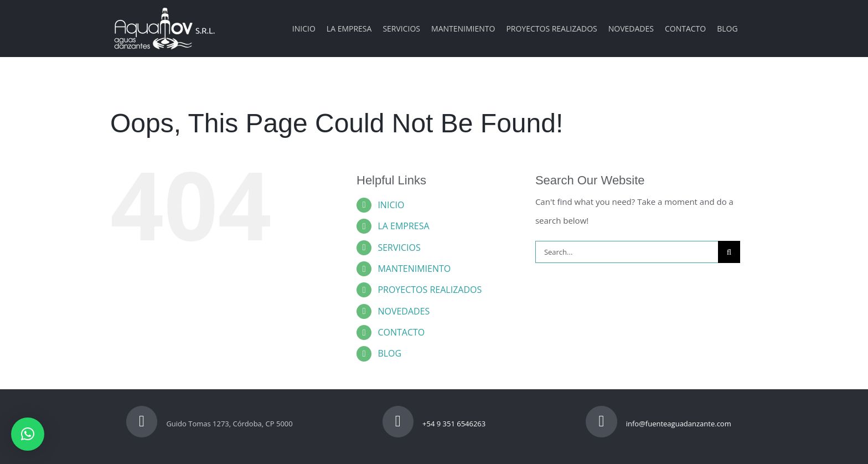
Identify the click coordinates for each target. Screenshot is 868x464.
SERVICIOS (399, 248)
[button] (28, 434)
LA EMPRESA (403, 226)
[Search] (729, 252)
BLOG (389, 353)
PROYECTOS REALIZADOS (430, 290)
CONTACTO (401, 332)
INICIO (391, 205)
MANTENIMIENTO (414, 269)
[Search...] (627, 252)
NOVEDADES (404, 311)
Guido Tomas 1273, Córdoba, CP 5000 (210, 424)
